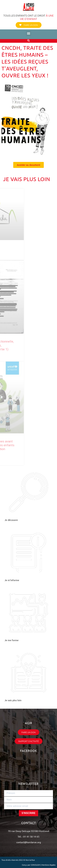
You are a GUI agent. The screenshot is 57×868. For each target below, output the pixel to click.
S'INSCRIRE (28, 813)
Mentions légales (48, 865)
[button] (28, 33)
